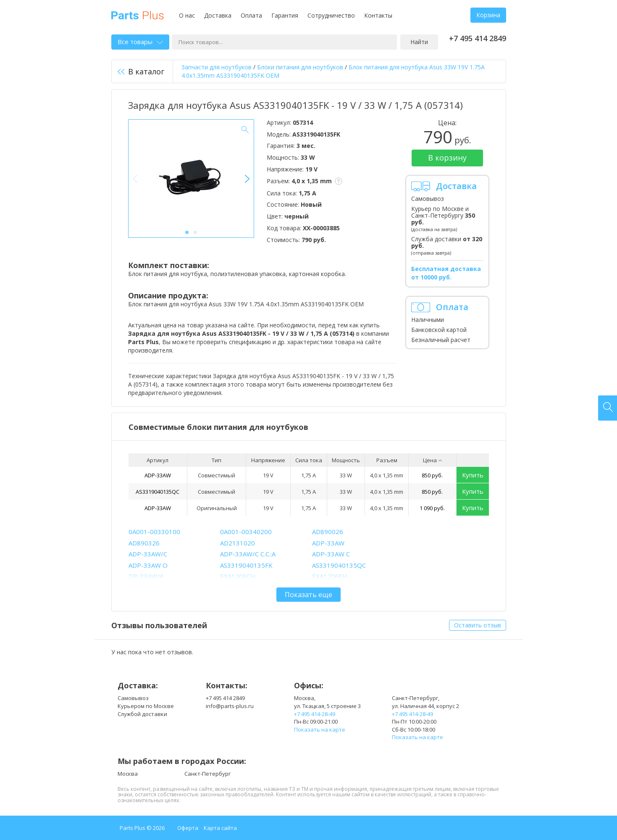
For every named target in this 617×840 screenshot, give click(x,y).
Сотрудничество (331, 15)
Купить (473, 475)
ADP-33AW (158, 475)
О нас (187, 15)
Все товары (140, 42)
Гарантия (285, 15)
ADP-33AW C (331, 554)
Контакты (378, 15)
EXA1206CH (238, 576)
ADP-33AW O (148, 565)
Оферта (188, 828)
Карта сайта (220, 828)
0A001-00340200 (246, 532)
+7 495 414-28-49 (315, 714)
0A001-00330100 (154, 532)
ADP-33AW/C (148, 554)
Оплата (251, 15)
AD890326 (144, 543)
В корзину (447, 158)
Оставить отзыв (478, 625)
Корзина (488, 15)
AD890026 (328, 532)
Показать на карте (320, 729)
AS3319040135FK (246, 565)
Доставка (218, 15)
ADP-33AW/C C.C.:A (248, 554)
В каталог (141, 71)
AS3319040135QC (158, 492)
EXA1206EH (330, 576)
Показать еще (308, 595)
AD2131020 (238, 543)
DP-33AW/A (146, 576)
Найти (419, 42)
